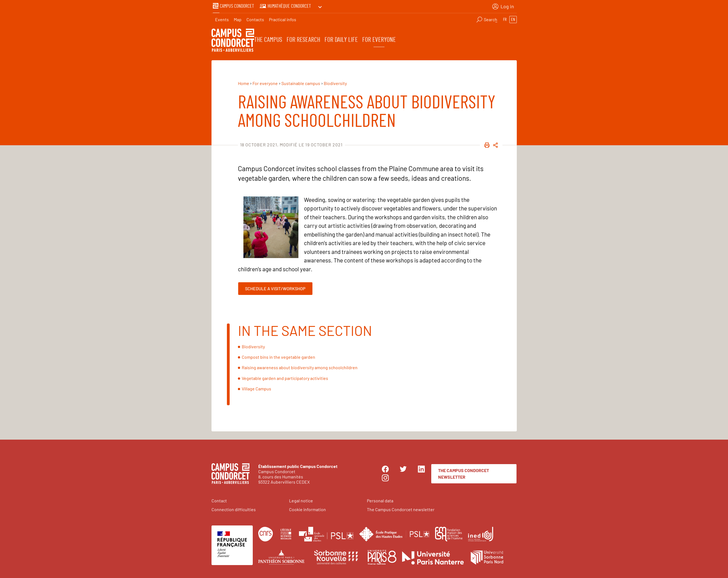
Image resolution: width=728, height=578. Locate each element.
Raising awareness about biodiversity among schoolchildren (300, 367)
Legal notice (301, 500)
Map (238, 18)
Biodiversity (253, 346)
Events (222, 18)
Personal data (380, 500)
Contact (219, 500)
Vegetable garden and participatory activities (285, 377)
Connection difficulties (234, 509)
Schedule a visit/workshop (275, 288)
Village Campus (256, 388)
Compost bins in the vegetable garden (278, 356)
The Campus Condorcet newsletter (464, 473)
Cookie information (307, 509)
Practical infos (283, 18)
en (513, 18)
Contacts (255, 18)
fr (505, 18)
